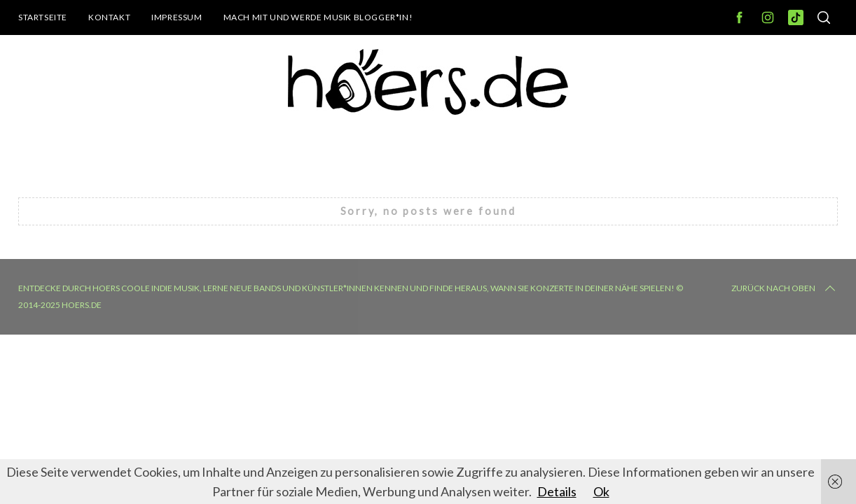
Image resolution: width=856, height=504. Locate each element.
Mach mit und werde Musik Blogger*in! (318, 17)
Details (557, 491)
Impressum (177, 17)
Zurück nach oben (785, 288)
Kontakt (109, 17)
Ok (601, 491)
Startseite (43, 17)
